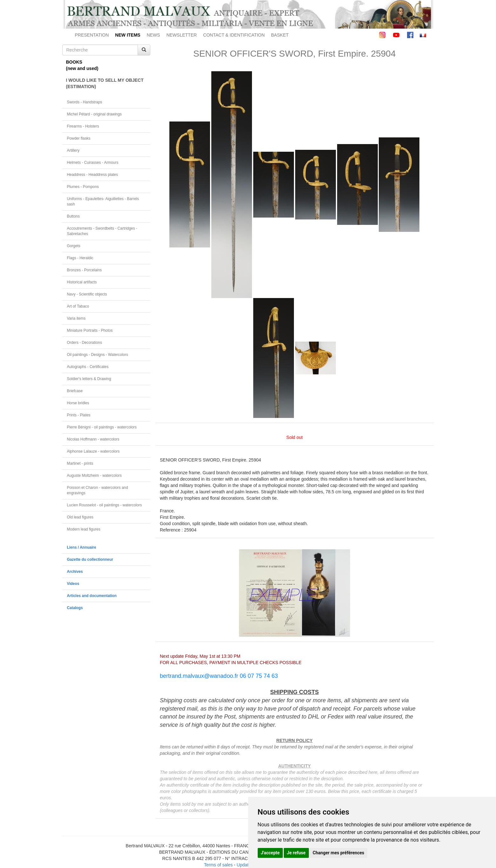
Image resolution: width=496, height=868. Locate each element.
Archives (75, 572)
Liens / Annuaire (82, 547)
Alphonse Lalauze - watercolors (93, 451)
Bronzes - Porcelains (85, 270)
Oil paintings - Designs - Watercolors (98, 355)
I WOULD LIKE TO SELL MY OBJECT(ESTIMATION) (105, 83)
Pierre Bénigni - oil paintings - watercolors (102, 427)
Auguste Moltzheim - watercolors (94, 476)
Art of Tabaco (78, 306)
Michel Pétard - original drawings (95, 114)
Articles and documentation (92, 596)
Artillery (73, 150)
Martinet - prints (80, 463)
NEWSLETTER (182, 35)
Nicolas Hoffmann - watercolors (93, 439)
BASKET (280, 35)
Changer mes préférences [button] (338, 853)
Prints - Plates (79, 415)
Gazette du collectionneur (90, 559)
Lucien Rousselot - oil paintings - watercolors (105, 505)
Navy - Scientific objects (87, 294)
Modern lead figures (84, 529)
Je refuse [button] (296, 853)
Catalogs (75, 608)
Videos (73, 584)
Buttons (73, 216)
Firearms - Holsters (83, 126)
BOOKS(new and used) (82, 65)
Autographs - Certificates (88, 367)
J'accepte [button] (270, 853)
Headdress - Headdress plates (93, 175)
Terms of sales (218, 865)
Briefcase (75, 391)
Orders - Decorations (85, 343)
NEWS (153, 35)
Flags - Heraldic (80, 258)
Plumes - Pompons (83, 187)
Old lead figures (80, 517)
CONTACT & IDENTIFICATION (234, 35)
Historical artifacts (82, 282)
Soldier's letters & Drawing (89, 379)
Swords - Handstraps (85, 102)
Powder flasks (79, 138)
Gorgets (74, 246)
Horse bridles (78, 403)
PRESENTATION (92, 35)
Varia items (76, 318)
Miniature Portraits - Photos (90, 330)
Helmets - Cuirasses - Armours (93, 163)
